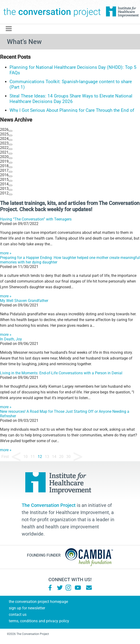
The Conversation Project (52, 12)
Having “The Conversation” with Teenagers (36, 219)
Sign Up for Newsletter (27, 608)
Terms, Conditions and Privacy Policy (39, 621)
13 (47, 457)
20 (61, 457)
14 (54, 457)
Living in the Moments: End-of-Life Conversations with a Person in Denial (61, 373)
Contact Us (18, 614)
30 (68, 457)
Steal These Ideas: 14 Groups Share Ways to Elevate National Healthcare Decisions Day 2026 (71, 99)
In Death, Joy (11, 339)
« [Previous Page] (16, 457)
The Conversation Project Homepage (38, 602)
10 (26, 457)
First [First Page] (5, 457)
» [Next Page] (78, 457)
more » (6, 253)
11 (33, 457)
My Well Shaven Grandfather (24, 301)
